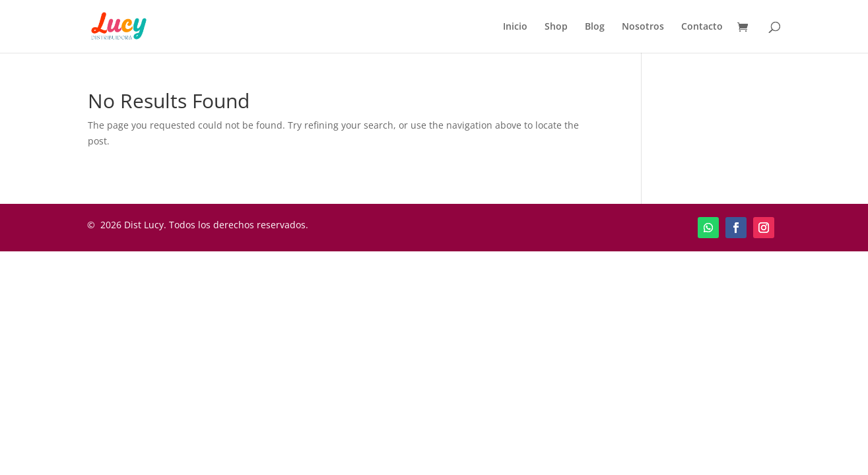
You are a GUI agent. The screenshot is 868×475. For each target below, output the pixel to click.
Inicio (515, 27)
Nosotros (643, 27)
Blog (595, 27)
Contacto (702, 27)
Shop (556, 27)
